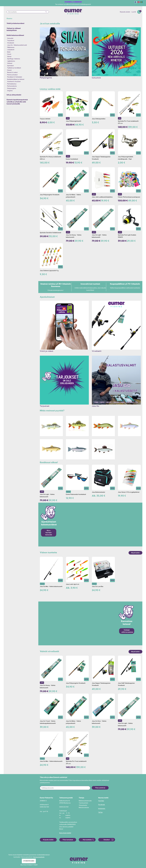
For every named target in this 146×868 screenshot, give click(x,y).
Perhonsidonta (12, 86)
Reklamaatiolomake (85, 801)
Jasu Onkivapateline (99, 119)
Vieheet (10, 63)
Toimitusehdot (83, 803)
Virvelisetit (11, 43)
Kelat (9, 52)
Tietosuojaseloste (39, 857)
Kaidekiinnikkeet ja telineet (16, 79)
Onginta (10, 91)
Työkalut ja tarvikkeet (14, 68)
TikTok (100, 812)
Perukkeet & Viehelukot (15, 77)
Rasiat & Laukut (12, 72)
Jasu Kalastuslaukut (98, 492)
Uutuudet (10, 38)
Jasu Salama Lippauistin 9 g (49, 271)
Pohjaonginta (12, 88)
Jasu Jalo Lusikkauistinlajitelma (102, 197)
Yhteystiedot (83, 805)
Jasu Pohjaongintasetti (74, 121)
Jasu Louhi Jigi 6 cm (72, 584)
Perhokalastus (12, 84)
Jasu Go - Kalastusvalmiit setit (17, 45)
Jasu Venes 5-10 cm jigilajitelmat (129, 492)
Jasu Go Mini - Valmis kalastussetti (51, 586)
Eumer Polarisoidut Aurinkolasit (76, 494)
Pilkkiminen (11, 47)
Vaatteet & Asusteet (14, 81)
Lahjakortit (11, 50)
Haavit (9, 70)
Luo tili (134, 12)
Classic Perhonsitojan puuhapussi (129, 197)
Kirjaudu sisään (125, 12)
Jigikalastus (11, 61)
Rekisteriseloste (84, 807)
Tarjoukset (11, 40)
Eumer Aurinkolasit (72, 159)
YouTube (101, 801)
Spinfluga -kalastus (14, 59)
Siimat (9, 56)
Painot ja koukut (12, 75)
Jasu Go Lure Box (98, 586)
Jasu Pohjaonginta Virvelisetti (50, 195)
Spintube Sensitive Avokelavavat (50, 233)
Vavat (9, 54)
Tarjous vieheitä (45, 119)
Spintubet (10, 66)
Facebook (102, 805)
